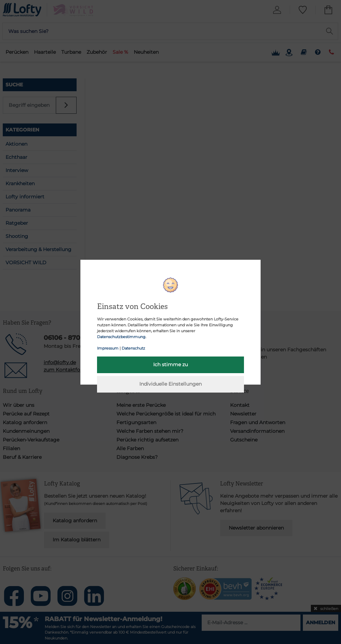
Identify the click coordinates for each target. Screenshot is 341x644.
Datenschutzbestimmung (121, 337)
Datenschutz (133, 348)
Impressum (108, 348)
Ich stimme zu (170, 364)
